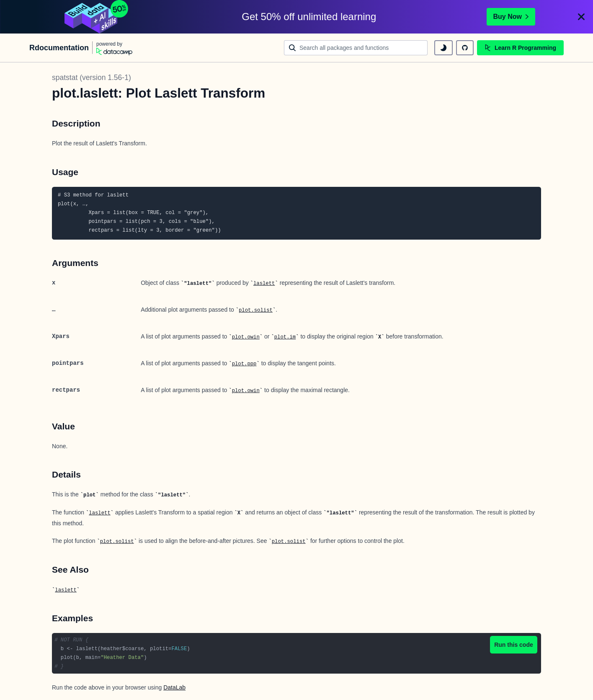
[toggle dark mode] (443, 48)
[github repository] (465, 48)
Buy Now (511, 17)
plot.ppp (244, 364)
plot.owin (246, 337)
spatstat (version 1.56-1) (92, 77)
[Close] (581, 17)
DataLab (174, 687)
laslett (264, 284)
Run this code (514, 645)
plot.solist (256, 310)
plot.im (285, 337)
